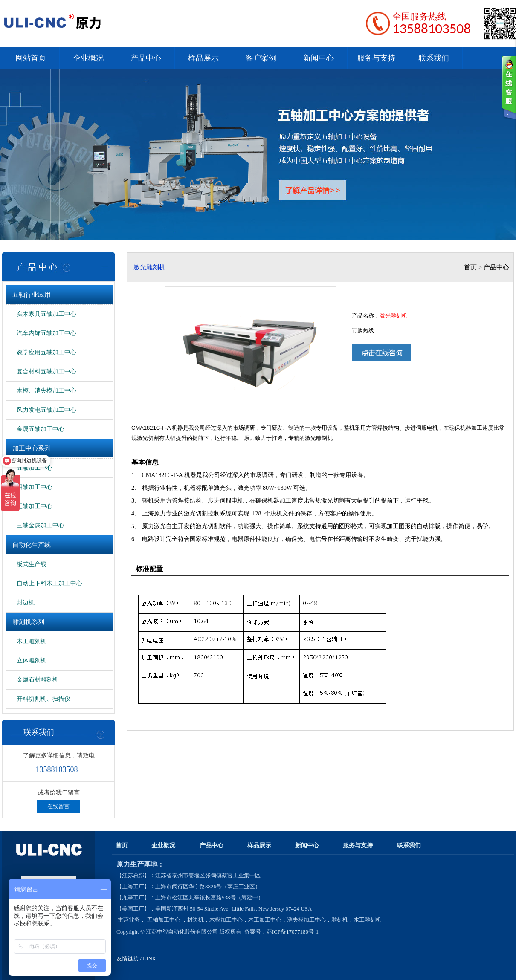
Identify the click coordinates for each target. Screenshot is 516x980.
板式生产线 (32, 564)
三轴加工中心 (35, 506)
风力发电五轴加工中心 (46, 410)
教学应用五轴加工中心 (46, 352)
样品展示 (203, 58)
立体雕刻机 (32, 661)
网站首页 (31, 58)
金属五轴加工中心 (41, 429)
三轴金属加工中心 (41, 525)
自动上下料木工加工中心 (49, 583)
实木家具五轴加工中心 (46, 314)
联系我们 (434, 58)
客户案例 (261, 58)
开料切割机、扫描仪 (43, 699)
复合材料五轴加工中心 (46, 371)
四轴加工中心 (35, 487)
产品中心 (146, 58)
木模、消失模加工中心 (46, 391)
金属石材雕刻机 (38, 680)
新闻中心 (319, 58)
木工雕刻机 (32, 641)
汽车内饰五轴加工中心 (46, 333)
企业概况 (88, 58)
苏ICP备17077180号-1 (293, 932)
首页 (470, 267)
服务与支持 (376, 58)
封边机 (26, 603)
